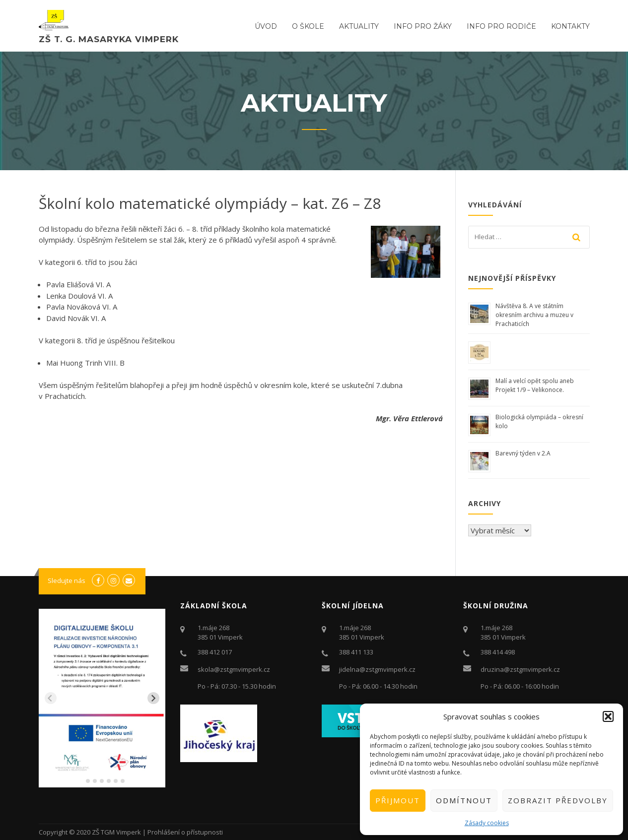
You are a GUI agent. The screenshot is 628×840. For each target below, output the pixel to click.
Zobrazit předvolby (558, 800)
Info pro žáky (423, 26)
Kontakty (570, 26)
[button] (608, 716)
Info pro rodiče (501, 26)
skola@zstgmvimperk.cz (234, 669)
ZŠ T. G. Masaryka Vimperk (109, 39)
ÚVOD (266, 26)
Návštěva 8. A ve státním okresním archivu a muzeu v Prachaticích (534, 315)
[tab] (81, 781)
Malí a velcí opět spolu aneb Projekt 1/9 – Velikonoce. (535, 385)
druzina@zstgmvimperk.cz (520, 669)
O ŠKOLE (308, 26)
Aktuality (359, 26)
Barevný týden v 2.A (523, 453)
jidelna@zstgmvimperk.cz (377, 669)
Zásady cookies (487, 823)
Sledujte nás (67, 581)
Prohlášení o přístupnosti (185, 832)
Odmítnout (464, 800)
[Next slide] (153, 698)
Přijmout (398, 800)
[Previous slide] (51, 698)
